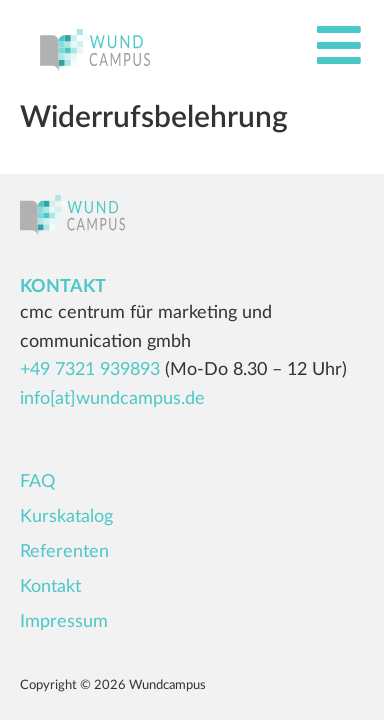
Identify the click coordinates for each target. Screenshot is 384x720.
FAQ (37, 482)
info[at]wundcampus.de (112, 399)
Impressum (64, 622)
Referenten (64, 552)
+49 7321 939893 (90, 370)
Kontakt (50, 587)
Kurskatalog (66, 517)
